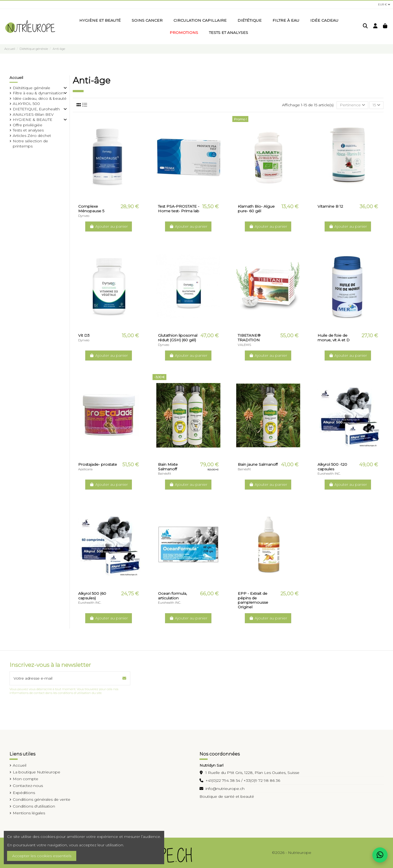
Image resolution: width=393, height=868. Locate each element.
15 (376, 105)
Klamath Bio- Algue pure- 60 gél (256, 209)
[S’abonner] (124, 678)
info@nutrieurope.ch (225, 789)
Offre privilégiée (28, 125)
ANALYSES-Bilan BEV (33, 114)
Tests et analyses (28, 130)
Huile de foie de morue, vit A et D (334, 338)
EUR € (384, 4)
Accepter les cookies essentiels (42, 856)
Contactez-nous (28, 786)
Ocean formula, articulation (172, 596)
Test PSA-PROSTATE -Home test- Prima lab (179, 209)
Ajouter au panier (109, 226)
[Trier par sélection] (352, 105)
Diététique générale (31, 88)
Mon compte (26, 779)
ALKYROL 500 (26, 104)
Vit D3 (84, 335)
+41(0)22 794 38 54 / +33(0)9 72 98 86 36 (243, 780)
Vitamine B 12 (330, 206)
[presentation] (51, 708)
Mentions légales (29, 813)
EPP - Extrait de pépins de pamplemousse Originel (253, 600)
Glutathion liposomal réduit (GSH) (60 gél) (178, 338)
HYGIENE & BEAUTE (33, 120)
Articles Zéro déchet (32, 136)
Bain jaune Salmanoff (258, 464)
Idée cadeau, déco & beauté (40, 98)
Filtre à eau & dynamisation (38, 93)
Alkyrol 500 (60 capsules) (92, 596)
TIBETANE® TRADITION (249, 338)
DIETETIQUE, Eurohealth (36, 109)
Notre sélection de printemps (30, 144)
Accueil (16, 78)
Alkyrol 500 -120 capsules (332, 467)
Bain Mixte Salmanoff (168, 467)
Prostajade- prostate (98, 464)
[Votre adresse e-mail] (64, 678)
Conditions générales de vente (42, 799)
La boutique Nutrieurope (37, 772)
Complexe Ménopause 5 (91, 209)
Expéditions (24, 793)
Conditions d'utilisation (34, 806)
